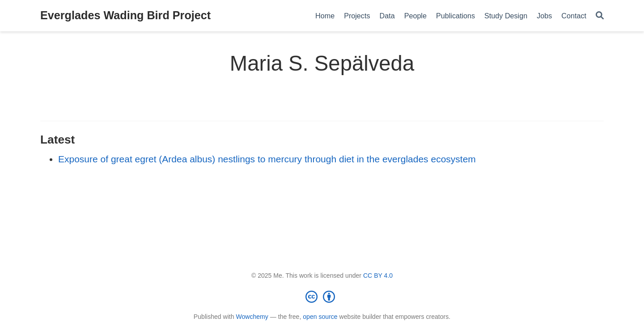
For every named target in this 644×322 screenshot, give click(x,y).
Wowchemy (252, 317)
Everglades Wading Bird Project (125, 15)
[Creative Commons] (322, 297)
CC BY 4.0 (378, 275)
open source (320, 317)
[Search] (600, 16)
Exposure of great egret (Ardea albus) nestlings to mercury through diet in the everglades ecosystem (267, 159)
